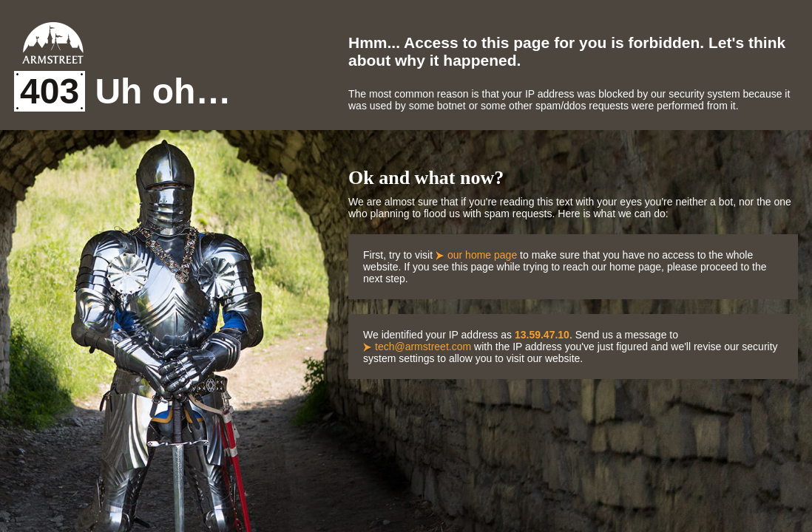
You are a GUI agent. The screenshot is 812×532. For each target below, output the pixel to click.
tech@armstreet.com (423, 347)
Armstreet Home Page (53, 43)
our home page (482, 255)
